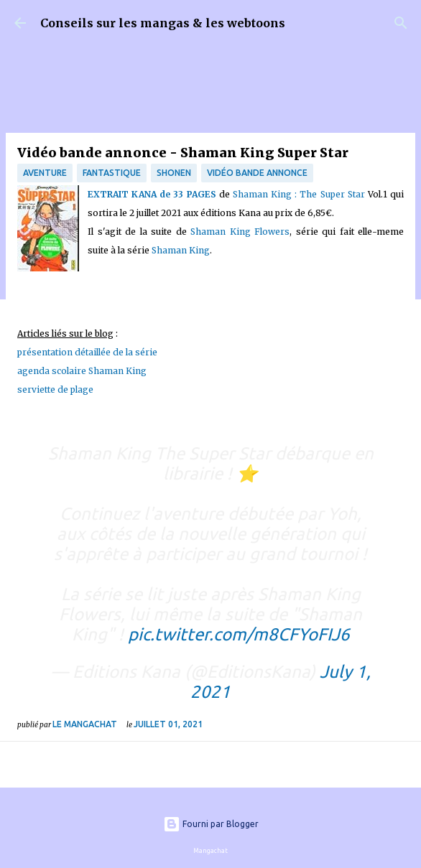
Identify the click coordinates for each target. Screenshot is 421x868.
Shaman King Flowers (240, 232)
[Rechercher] (401, 23)
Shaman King (181, 250)
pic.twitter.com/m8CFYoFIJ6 (239, 634)
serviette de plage (55, 389)
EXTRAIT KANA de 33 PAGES (152, 194)
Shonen (174, 173)
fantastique (112, 173)
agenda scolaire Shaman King (82, 371)
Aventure (45, 173)
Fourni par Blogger (211, 824)
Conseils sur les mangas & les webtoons (163, 23)
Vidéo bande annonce (257, 173)
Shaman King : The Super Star (299, 194)
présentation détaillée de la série (87, 352)
